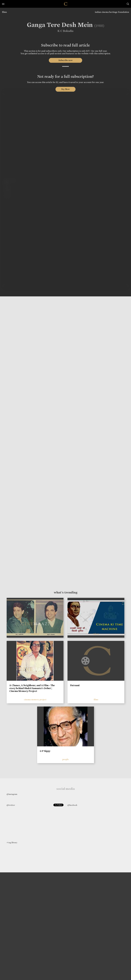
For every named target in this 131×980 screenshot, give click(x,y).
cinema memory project (35, 700)
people (65, 759)
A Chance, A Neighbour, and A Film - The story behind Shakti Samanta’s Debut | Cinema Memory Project (32, 688)
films (4, 12)
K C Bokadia (64, 31)
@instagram (12, 794)
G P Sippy (45, 751)
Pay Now (65, 89)
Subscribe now (66, 60)
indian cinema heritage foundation (112, 12)
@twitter (11, 805)
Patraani (75, 685)
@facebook (72, 805)
